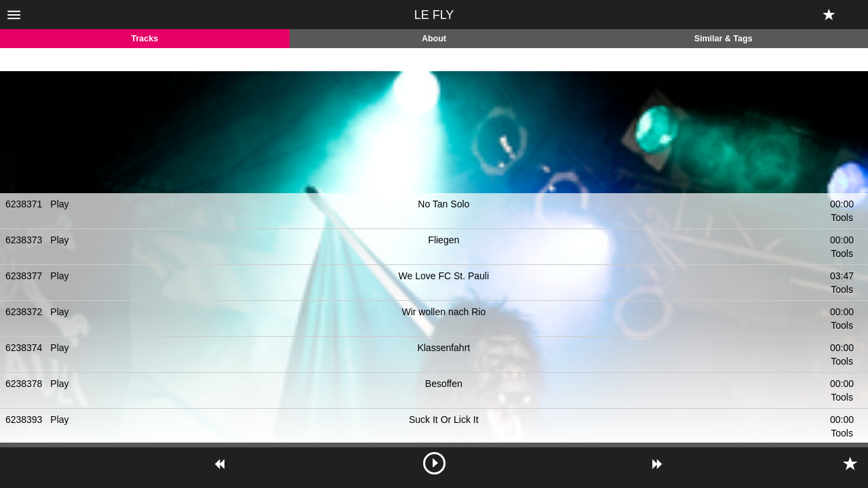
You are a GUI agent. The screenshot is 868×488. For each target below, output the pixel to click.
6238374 (24, 348)
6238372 (24, 312)
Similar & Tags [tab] (724, 39)
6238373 (24, 240)
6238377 (24, 276)
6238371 (24, 204)
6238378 (24, 384)
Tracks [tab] (145, 39)
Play (59, 204)
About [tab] (434, 39)
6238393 (24, 420)
